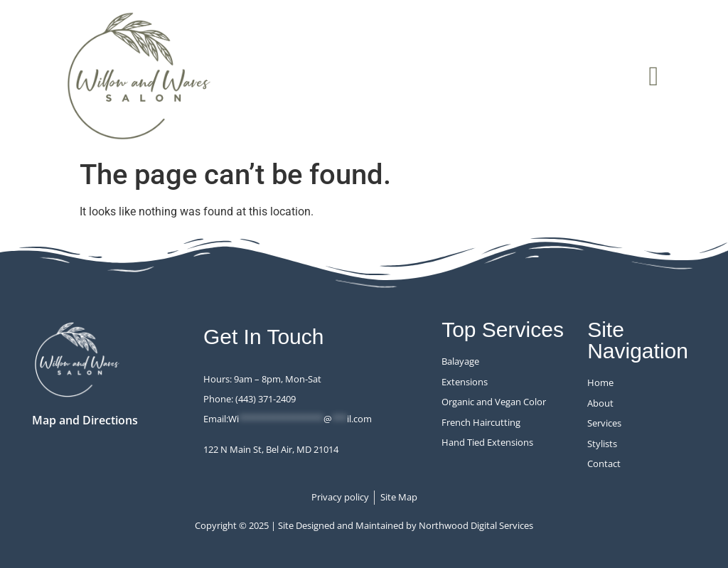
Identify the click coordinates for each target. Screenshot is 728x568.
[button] (654, 76)
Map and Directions (85, 420)
